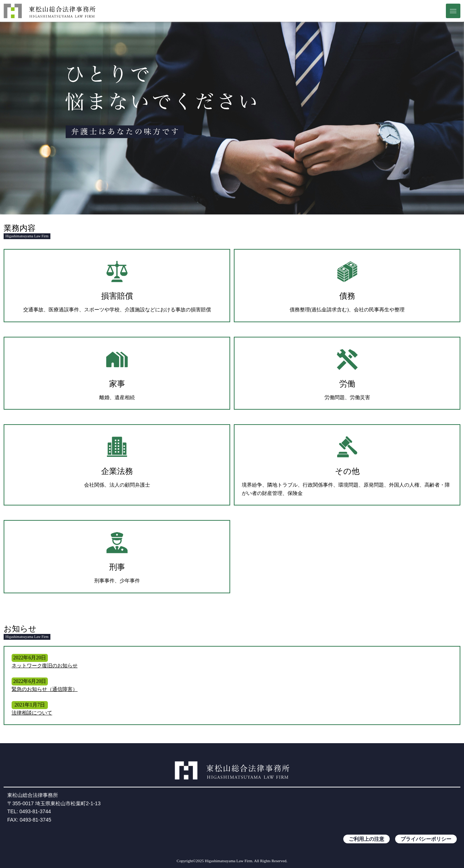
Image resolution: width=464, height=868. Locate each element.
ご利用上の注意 (366, 839)
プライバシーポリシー (426, 839)
